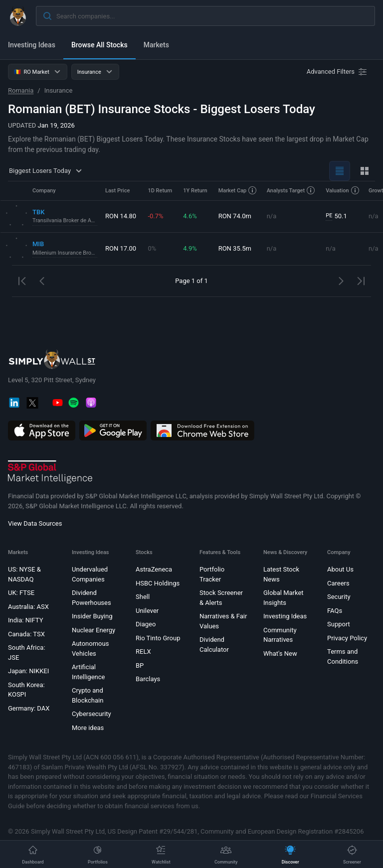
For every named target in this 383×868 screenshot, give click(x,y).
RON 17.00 (121, 248)
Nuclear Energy (94, 630)
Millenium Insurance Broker (65, 253)
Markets (156, 45)
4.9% (190, 248)
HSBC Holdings (158, 583)
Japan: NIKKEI (28, 671)
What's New (280, 653)
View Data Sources (35, 523)
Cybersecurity (92, 714)
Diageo (146, 624)
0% (152, 248)
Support (339, 624)
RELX (143, 651)
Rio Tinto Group (158, 638)
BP (140, 665)
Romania (21, 90)
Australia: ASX (28, 607)
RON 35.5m (235, 248)
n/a (272, 216)
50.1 (336, 216)
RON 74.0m (235, 216)
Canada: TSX (26, 634)
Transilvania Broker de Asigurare (65, 220)
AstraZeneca (154, 569)
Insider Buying (92, 616)
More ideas (88, 728)
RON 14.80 (121, 216)
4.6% (190, 216)
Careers (338, 583)
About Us (340, 569)
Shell (143, 597)
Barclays (148, 679)
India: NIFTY (25, 620)
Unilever (147, 611)
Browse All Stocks (99, 45)
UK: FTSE (21, 593)
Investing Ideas (32, 45)
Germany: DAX (29, 708)
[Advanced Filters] (338, 72)
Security (339, 597)
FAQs (335, 611)
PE (329, 216)
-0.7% (155, 216)
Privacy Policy (347, 638)
